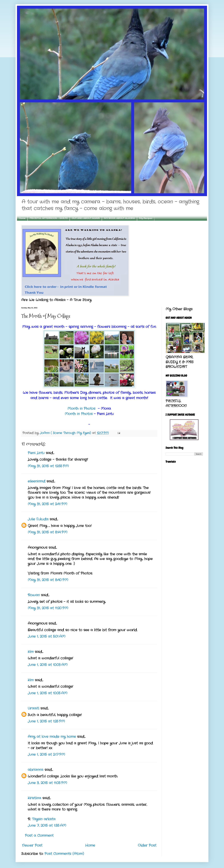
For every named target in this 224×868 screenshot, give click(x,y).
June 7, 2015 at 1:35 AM (47, 826)
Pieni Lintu (36, 453)
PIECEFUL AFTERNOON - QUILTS (49, 218)
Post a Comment (39, 836)
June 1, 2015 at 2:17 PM (46, 755)
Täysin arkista (44, 819)
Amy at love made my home (52, 737)
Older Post (147, 846)
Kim (31, 652)
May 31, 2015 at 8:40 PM (48, 580)
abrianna (35, 770)
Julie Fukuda (38, 519)
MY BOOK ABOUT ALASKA (119, 218)
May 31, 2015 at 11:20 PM (48, 608)
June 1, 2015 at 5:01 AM (46, 637)
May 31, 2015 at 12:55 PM (48, 466)
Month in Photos (82, 409)
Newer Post (32, 846)
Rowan (34, 595)
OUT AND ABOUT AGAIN (86, 218)
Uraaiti (33, 708)
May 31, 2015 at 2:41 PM (47, 504)
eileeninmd (36, 481)
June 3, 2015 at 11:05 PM (47, 783)
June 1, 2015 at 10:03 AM (48, 665)
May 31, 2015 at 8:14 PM (47, 532)
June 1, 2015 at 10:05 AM (47, 693)
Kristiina (34, 798)
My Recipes (146, 218)
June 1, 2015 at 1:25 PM (46, 721)
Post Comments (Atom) (64, 854)
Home (22, 218)
